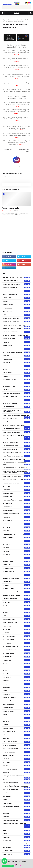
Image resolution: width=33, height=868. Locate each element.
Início (9, 861)
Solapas (17, 813)
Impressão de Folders (17, 646)
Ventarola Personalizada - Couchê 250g (17, 844)
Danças (17, 524)
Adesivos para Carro (17, 294)
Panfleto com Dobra (17, 742)
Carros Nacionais (17, 400)
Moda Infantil (17, 708)
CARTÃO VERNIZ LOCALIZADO (17, 476)
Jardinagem (17, 660)
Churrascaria (17, 493)
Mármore (17, 687)
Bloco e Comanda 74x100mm (17, 352)
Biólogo (17, 349)
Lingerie (17, 670)
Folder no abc (17, 582)
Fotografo (17, 602)
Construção (17, 507)
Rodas (17, 800)
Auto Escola (17, 311)
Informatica (17, 657)
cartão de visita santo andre (17, 456)
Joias (17, 664)
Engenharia (17, 541)
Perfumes (17, 762)
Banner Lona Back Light (17, 318)
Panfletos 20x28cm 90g (17, 749)
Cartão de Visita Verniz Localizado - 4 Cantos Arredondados (16, 472)
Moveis (17, 718)
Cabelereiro (17, 373)
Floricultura (17, 561)
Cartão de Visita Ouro (17, 442)
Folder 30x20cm (17, 568)
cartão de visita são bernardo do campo (16, 464)
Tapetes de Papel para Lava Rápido (17, 824)
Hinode (17, 633)
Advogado (17, 298)
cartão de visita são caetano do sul (17, 468)
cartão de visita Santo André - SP (17, 460)
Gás (17, 616)
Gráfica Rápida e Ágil (17, 623)
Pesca (17, 766)
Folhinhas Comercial (17, 599)
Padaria (17, 738)
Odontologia (17, 728)
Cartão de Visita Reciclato (17, 453)
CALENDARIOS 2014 (17, 386)
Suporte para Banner (17, 820)
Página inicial (6, 20)
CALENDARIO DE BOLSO (17, 380)
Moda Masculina (17, 711)
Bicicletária (17, 346)
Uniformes (17, 841)
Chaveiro (17, 490)
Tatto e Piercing (17, 827)
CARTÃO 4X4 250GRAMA (17, 403)
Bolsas (17, 356)
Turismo (17, 837)
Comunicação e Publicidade (17, 500)
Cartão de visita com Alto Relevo (17, 426)
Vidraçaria (17, 847)
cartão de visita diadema (17, 432)
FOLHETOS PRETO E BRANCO (17, 595)
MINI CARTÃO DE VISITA (17, 701)
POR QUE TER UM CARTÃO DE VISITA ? (17, 776)
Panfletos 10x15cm (17, 745)
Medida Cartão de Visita (17, 698)
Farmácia (17, 555)
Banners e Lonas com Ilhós (17, 328)
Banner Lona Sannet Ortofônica (17, 326)
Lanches (17, 667)
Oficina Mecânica (17, 732)
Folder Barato (17, 572)
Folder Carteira (17, 575)
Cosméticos (17, 520)
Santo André (17, 803)
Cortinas (17, 517)
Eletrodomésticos (17, 538)
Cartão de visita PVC (17, 449)
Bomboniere (17, 359)
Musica (17, 721)
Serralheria (17, 810)
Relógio (17, 793)
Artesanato (17, 308)
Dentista (17, 527)
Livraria (17, 674)
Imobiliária (17, 643)
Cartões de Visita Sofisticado (17, 480)
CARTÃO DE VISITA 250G (17, 419)
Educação (17, 531)
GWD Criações (18, 866)
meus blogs (17, 166)
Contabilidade (17, 510)
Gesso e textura (17, 619)
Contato (24, 861)
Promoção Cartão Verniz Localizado (17, 787)
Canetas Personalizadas (17, 393)
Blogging (14, 864)
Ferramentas (17, 558)
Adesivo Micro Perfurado (17, 284)
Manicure (17, 681)
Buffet (17, 369)
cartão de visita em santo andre (17, 436)
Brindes (17, 366)
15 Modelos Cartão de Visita (17, 277)
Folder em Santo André (17, 578)
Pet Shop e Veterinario (17, 769)
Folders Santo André (17, 592)
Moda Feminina (17, 704)
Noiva (17, 725)
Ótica (17, 735)
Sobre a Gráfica (16, 861)
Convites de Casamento (17, 514)
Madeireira (17, 677)
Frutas (17, 609)
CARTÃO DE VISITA (17, 407)
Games (17, 612)
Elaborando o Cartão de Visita (17, 534)
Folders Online (17, 589)
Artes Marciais (17, 305)
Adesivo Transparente (17, 288)
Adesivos (17, 291)
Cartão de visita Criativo (17, 429)
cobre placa (17, 497)
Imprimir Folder (17, 653)
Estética (17, 548)
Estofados (17, 551)
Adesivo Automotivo (17, 281)
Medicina (17, 694)
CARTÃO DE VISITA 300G (17, 422)
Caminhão (17, 390)
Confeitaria (17, 503)
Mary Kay (17, 691)
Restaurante (17, 796)
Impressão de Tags (17, 650)
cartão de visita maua (17, 439)
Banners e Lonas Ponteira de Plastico (17, 336)
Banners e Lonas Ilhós (17, 332)
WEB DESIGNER (17, 851)
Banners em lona (17, 339)
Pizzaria (17, 772)
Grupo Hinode (17, 626)
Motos (17, 715)
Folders (17, 585)
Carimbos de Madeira (17, 397)
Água (17, 301)
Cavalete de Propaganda (17, 483)
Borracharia (17, 363)
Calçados (17, 376)
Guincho (17, 629)
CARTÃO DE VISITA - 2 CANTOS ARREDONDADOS (16, 411)
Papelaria (17, 759)
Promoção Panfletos (17, 790)
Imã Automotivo (17, 636)
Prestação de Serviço (17, 783)
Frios (17, 606)
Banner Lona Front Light (17, 322)
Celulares (17, 486)
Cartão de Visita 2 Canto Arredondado (20, 20)
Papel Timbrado (17, 755)
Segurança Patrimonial (17, 807)
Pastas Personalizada (10, 208)
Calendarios (17, 383)
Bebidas (17, 342)
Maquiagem (17, 684)
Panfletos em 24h (17, 752)
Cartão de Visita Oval (17, 446)
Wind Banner (17, 854)
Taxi (17, 830)
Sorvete (17, 817)
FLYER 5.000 (17, 565)
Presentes (17, 779)
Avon (17, 315)
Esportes (17, 544)
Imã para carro (17, 640)
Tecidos (17, 834)
